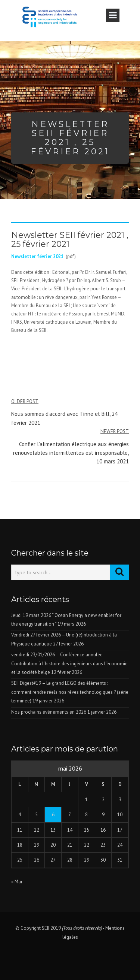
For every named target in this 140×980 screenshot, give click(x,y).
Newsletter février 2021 (37, 256)
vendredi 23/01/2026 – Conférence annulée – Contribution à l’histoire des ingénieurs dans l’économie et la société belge (69, 663)
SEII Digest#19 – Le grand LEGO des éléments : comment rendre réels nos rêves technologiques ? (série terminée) (70, 692)
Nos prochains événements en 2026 (49, 712)
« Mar (17, 882)
